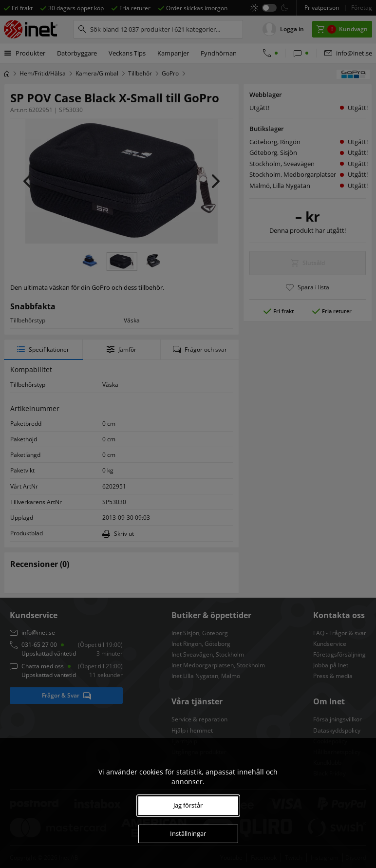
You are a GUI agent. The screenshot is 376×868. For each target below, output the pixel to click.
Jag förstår (188, 805)
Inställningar (188, 833)
